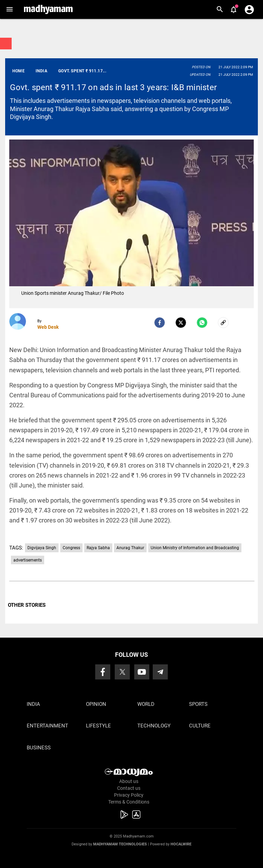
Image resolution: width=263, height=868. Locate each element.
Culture (200, 726)
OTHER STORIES (27, 605)
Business (39, 748)
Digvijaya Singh (42, 548)
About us (129, 781)
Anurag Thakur (130, 548)
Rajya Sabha (98, 548)
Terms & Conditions (129, 802)
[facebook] (160, 323)
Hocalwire (181, 844)
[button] (9, 9)
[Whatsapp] (202, 323)
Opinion (96, 704)
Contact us (129, 788)
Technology (154, 726)
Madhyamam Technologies (120, 844)
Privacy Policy (129, 795)
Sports (198, 704)
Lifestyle (98, 726)
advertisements (28, 560)
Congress (71, 548)
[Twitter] (181, 323)
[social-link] (223, 323)
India (33, 704)
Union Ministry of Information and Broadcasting (195, 548)
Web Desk (48, 327)
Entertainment (47, 726)
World (146, 704)
